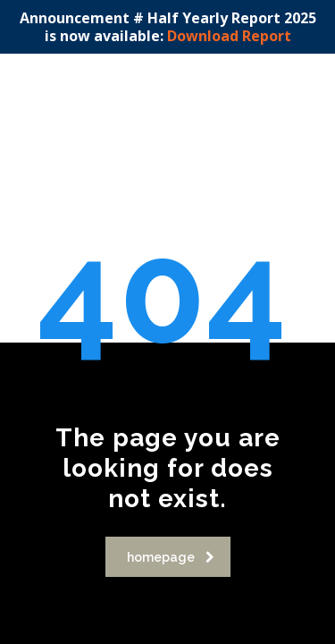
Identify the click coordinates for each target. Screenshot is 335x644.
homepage (171, 557)
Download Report (229, 36)
